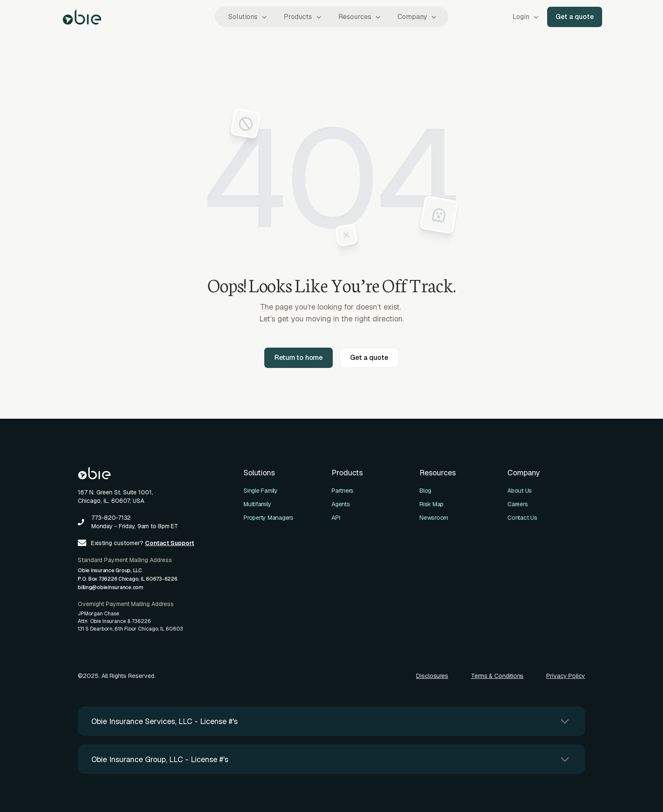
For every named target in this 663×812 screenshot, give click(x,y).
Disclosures (432, 676)
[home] (82, 17)
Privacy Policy (566, 676)
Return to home (299, 358)
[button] (247, 17)
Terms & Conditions (497, 676)
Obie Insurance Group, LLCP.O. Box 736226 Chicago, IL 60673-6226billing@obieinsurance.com (128, 579)
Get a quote (575, 17)
